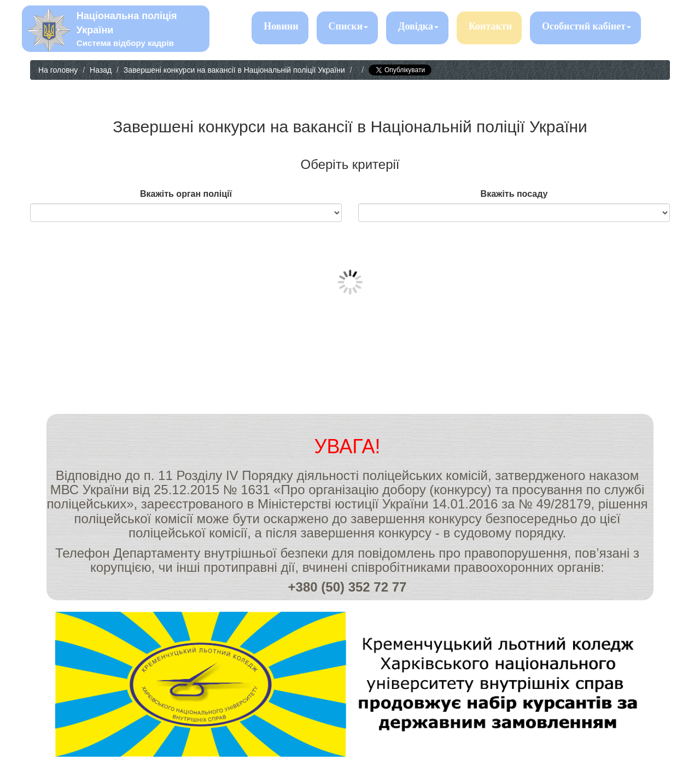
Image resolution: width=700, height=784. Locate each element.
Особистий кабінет (587, 26)
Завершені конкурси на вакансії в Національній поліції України (234, 70)
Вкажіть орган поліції (186, 194)
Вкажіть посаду (514, 194)
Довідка (418, 26)
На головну (58, 70)
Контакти (490, 26)
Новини (281, 26)
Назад (101, 70)
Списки (348, 26)
